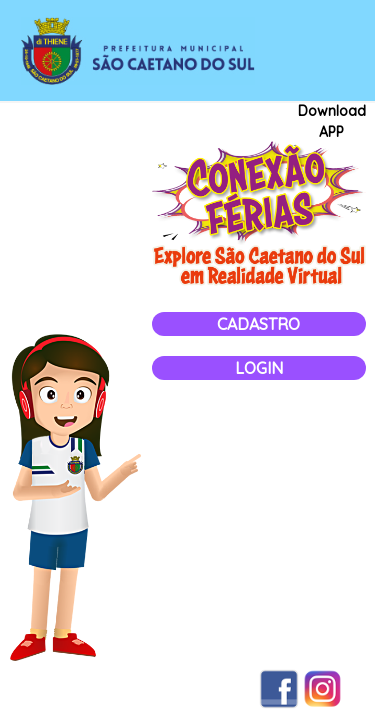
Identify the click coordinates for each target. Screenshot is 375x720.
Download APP (332, 121)
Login (259, 368)
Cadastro (258, 324)
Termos (47, 689)
